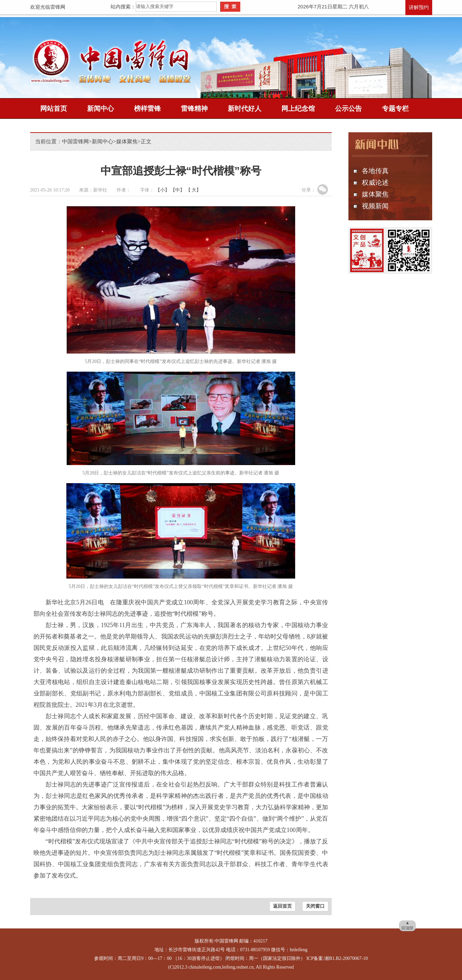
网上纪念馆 (298, 108)
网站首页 (54, 108)
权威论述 (375, 182)
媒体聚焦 (127, 141)
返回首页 (282, 906)
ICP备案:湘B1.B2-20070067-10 (337, 958)
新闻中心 (101, 108)
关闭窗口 (315, 906)
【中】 (178, 190)
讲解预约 (419, 7)
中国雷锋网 (75, 141)
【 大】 (194, 190)
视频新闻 (375, 206)
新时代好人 (245, 108)
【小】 (162, 190)
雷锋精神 (194, 108)
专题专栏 (395, 108)
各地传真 (375, 171)
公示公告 (348, 108)
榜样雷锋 (147, 108)
